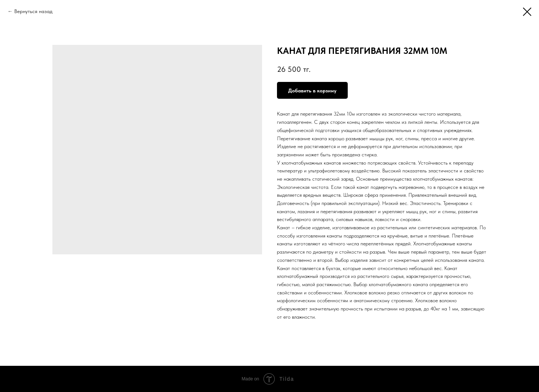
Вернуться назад (33, 11)
